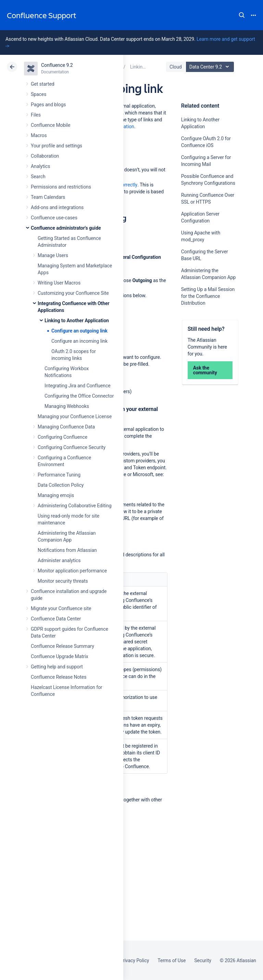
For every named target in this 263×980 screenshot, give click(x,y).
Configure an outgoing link (79, 331)
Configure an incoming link (79, 341)
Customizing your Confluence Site (73, 293)
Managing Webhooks (67, 406)
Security (203, 960)
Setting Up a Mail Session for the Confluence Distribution (208, 296)
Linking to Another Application (77, 320)
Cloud (176, 67)
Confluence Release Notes (59, 677)
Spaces (39, 94)
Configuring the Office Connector (79, 396)
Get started (43, 84)
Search (242, 15)
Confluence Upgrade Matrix (60, 656)
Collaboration (45, 156)
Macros (39, 135)
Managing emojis (56, 495)
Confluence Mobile (51, 125)
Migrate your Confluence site (61, 608)
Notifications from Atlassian (67, 550)
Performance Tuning (59, 475)
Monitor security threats (63, 581)
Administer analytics (59, 560)
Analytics (40, 166)
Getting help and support (57, 667)
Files (36, 115)
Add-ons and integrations (57, 207)
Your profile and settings (57, 146)
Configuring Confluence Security (72, 447)
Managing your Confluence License (75, 416)
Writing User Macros (59, 283)
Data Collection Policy (61, 485)
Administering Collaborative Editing (75, 506)
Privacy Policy (134, 960)
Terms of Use (172, 960)
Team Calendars (48, 197)
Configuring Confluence (62, 437)
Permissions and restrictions (61, 187)
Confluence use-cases (54, 218)
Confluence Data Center (56, 619)
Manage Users (53, 255)
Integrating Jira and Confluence (78, 386)
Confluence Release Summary (62, 646)
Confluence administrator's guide (66, 228)
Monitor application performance (72, 571)
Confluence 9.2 (57, 65)
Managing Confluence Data (66, 427)
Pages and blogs (48, 105)
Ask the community (205, 370)
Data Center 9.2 (211, 67)
